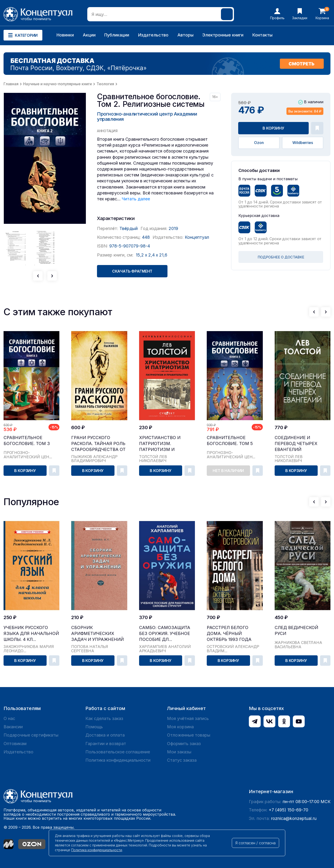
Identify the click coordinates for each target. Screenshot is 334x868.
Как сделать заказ (104, 718)
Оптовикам (15, 744)
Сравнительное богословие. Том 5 (230, 441)
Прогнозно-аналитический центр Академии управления (147, 117)
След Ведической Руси (296, 630)
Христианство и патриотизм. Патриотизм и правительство (160, 444)
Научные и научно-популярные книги (57, 84)
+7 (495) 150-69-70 (288, 810)
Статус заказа (182, 760)
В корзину (273, 128)
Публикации (117, 35)
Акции (89, 35)
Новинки (65, 35)
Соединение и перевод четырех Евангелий (296, 443)
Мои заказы (179, 752)
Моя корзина (180, 727)
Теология (105, 84)
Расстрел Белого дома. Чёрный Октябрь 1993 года (229, 633)
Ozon (259, 143)
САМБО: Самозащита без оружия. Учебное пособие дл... (165, 633)
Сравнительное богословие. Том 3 (27, 441)
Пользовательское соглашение (118, 752)
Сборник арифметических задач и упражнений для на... (97, 634)
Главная (11, 84)
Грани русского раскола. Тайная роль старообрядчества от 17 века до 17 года (98, 444)
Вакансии (13, 727)
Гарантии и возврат (106, 744)
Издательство (153, 35)
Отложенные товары (189, 735)
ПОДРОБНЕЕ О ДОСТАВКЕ (281, 257)
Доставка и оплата (105, 735)
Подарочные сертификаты (31, 735)
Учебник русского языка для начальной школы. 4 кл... (31, 633)
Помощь (94, 727)
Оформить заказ (184, 744)
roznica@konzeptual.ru (294, 818)
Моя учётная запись (188, 718)
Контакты (262, 35)
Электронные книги (223, 35)
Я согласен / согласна (255, 843)
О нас (9, 718)
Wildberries (303, 143)
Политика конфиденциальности (118, 760)
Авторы (185, 35)
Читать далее (136, 199)
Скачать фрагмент (132, 271)
